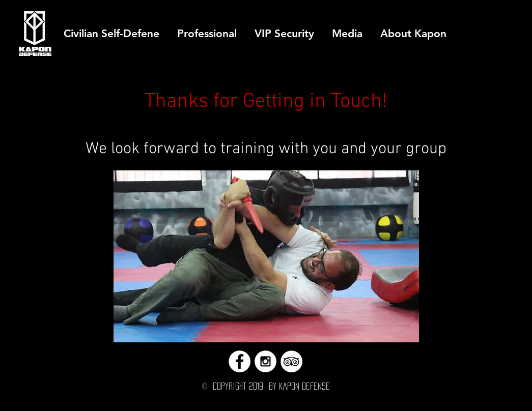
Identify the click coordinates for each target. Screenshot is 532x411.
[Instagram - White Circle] (265, 361)
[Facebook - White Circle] (240, 361)
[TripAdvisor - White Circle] (291, 361)
